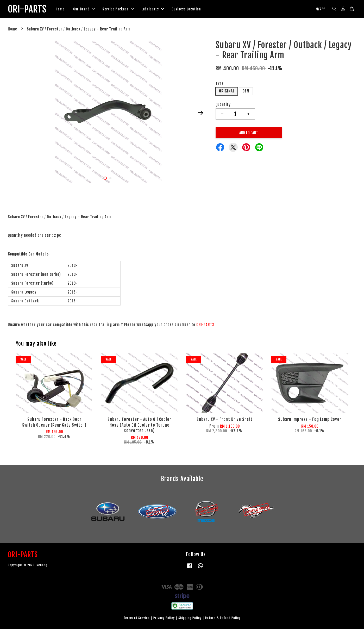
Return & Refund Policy (223, 618)
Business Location (190, 9)
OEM (246, 92)
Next (201, 113)
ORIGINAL (227, 92)
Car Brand (87, 9)
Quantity (223, 105)
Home (63, 9)
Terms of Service (137, 618)
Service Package (121, 9)
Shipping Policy (190, 618)
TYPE (220, 84)
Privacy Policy (164, 618)
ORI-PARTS (29, 9)
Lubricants (156, 9)
